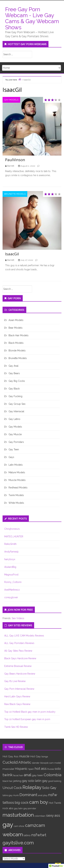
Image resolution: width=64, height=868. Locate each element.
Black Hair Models (19, 335)
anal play (43, 795)
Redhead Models (18, 488)
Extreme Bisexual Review (18, 666)
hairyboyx (10, 559)
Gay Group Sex (17, 404)
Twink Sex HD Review (16, 727)
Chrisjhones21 (12, 529)
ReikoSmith (10, 544)
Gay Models (11, 100)
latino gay (8, 795)
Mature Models (17, 472)
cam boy (39, 802)
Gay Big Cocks (17, 381)
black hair (8, 781)
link (61, 815)
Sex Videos (18, 618)
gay (8, 825)
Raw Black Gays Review (17, 704)
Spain (31, 769)
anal (27, 775)
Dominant (28, 795)
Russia (51, 769)
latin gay (41, 781)
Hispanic (21, 769)
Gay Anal (13, 366)
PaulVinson (15, 160)
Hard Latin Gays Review (17, 696)
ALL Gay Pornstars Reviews (19, 643)
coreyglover (11, 597)
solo (58, 769)
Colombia (52, 775)
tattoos (8, 803)
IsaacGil (12, 254)
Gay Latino (14, 419)
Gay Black (14, 389)
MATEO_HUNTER (14, 537)
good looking (55, 781)
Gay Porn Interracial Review (19, 689)
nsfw (53, 795)
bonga (45, 756)
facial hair (18, 775)
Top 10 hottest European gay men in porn (27, 719)
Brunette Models (15, 194)
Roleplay (32, 787)
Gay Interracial (16, 411)
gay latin (18, 808)
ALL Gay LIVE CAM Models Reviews (24, 636)
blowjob (44, 763)
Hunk (16, 795)
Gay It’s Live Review (15, 681)
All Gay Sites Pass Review (18, 651)
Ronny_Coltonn (13, 582)
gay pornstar (30, 808)
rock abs (8, 808)
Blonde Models (17, 351)
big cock (22, 803)
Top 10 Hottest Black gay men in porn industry (30, 712)
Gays (11, 457)
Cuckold (10, 762)
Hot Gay (35, 756)
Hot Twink (55, 803)
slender (36, 763)
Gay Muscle (15, 434)
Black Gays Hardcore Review (20, 658)
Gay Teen (14, 449)
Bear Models (16, 328)
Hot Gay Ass (10, 756)
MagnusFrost (11, 575)
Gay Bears (14, 373)
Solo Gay (49, 788)
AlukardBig (10, 567)
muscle (24, 756)
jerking (17, 781)
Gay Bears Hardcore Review (20, 674)
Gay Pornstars (16, 442)
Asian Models (16, 320)
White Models (16, 503)
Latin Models (16, 465)
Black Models (16, 343)
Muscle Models (17, 480)
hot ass (41, 769)
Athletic (25, 762)
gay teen (37, 775)
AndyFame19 (11, 552)
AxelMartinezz (12, 590)
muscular (8, 769)
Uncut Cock (12, 788)
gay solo (28, 781)
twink (8, 775)
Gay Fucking (15, 396)
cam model (55, 763)
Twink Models (16, 495)
